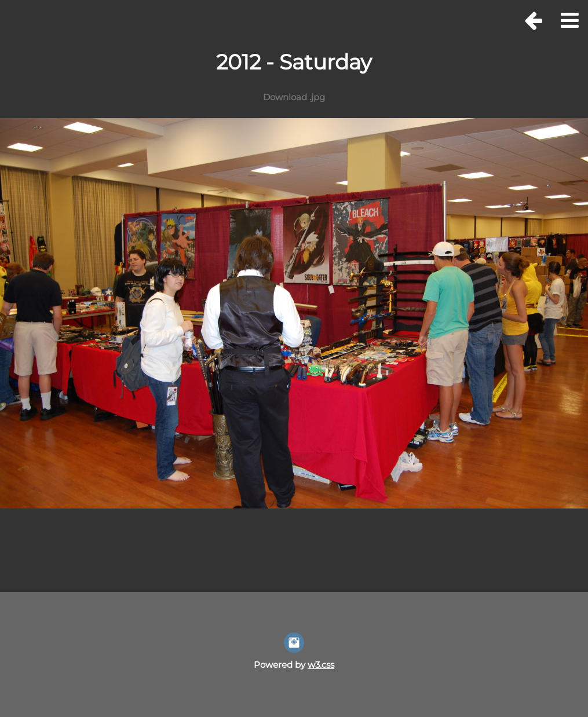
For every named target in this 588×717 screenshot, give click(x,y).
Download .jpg (294, 97)
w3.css (321, 665)
